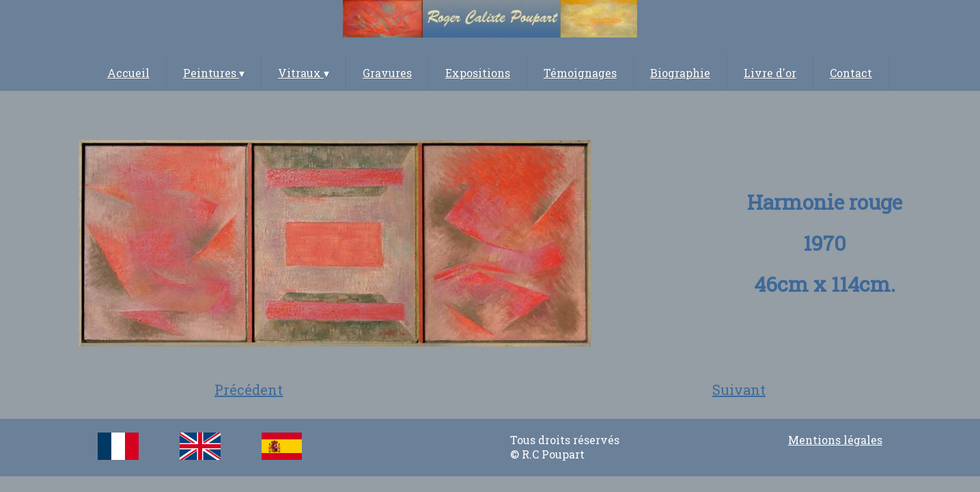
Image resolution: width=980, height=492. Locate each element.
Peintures (214, 73)
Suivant (739, 389)
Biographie (680, 73)
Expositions (478, 73)
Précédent (249, 389)
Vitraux (304, 73)
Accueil (128, 73)
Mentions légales (835, 440)
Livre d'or (770, 73)
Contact (851, 73)
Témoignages (580, 73)
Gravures (387, 73)
